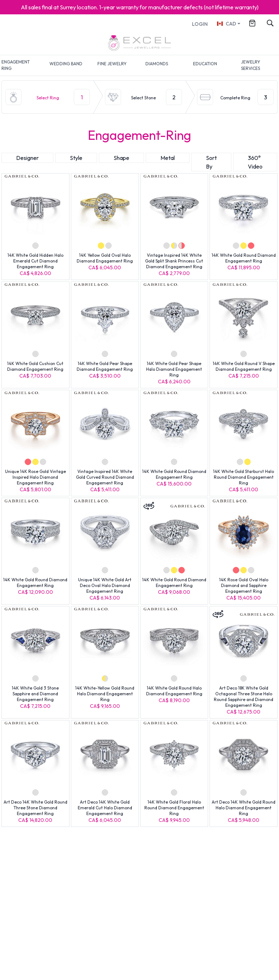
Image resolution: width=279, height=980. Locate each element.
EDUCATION (205, 64)
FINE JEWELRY (112, 64)
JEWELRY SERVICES (251, 65)
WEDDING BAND (66, 64)
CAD (226, 24)
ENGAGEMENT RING (16, 65)
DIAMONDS (157, 64)
